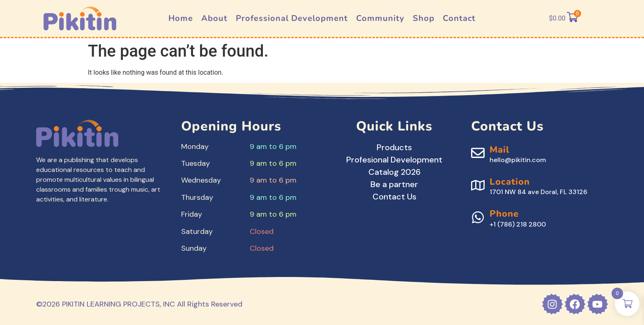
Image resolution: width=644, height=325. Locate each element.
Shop (424, 18)
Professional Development (292, 18)
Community (380, 18)
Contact (459, 18)
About (214, 18)
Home (181, 18)
